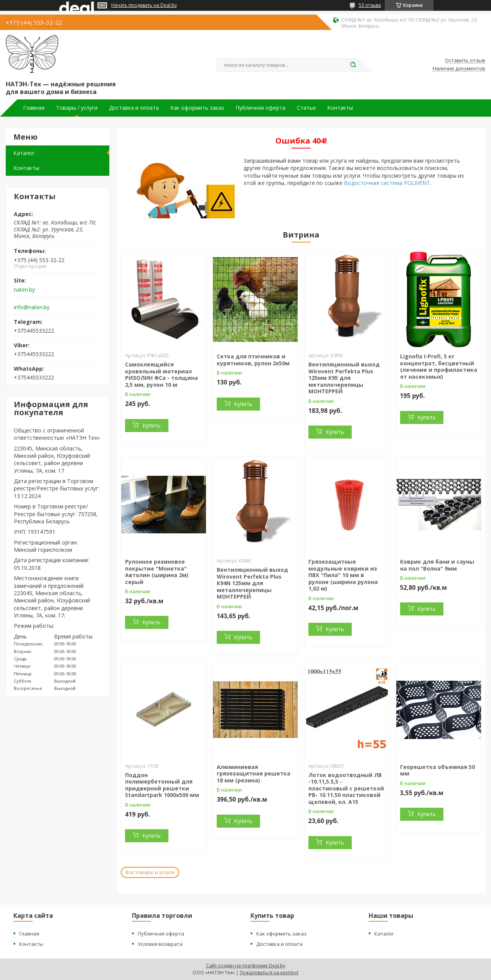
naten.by (24, 290)
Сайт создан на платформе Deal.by (246, 966)
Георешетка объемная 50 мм (437, 770)
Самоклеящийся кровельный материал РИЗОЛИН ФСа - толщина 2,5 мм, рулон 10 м (161, 375)
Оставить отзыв (465, 61)
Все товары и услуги (150, 872)
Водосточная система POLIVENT (387, 183)
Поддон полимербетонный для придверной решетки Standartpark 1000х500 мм (162, 785)
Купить (152, 425)
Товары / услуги (77, 108)
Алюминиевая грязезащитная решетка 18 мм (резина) (254, 774)
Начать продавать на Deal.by (144, 5)
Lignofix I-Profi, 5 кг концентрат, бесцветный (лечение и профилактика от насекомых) (439, 366)
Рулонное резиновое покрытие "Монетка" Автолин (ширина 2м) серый (157, 572)
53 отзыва (370, 5)
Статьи (306, 108)
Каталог (24, 153)
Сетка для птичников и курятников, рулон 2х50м (253, 360)
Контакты (340, 108)
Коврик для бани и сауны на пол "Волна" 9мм (437, 565)
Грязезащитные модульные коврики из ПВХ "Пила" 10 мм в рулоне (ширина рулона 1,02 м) (343, 575)
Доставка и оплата (134, 108)
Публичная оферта (260, 108)
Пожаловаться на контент (269, 973)
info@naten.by (32, 307)
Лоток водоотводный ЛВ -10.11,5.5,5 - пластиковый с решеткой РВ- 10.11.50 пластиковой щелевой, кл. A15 (346, 788)
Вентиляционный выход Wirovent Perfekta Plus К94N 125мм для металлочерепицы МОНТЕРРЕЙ (252, 583)
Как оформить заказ (197, 108)
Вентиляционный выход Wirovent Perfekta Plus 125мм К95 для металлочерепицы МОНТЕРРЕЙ (344, 378)
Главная (34, 108)
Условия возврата (160, 944)
